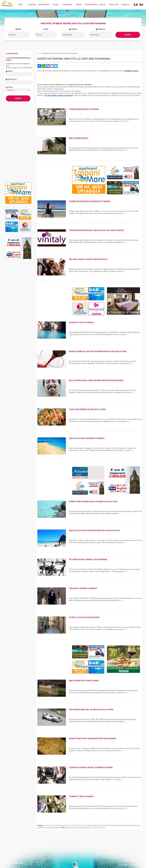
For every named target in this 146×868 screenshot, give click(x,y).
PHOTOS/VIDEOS (91, 5)
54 (52, 828)
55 (55, 828)
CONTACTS (126, 5)
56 (57, 828)
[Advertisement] (18, 143)
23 (84, 826)
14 (65, 826)
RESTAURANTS (44, 5)
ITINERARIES (67, 5)
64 (78, 828)
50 (43, 828)
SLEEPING (32, 5)
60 (69, 828)
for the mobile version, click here (59, 95)
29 (98, 826)
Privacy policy (134, 865)
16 (69, 826)
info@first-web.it (131, 71)
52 (48, 828)
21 (79, 826)
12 (60, 826)
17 (71, 826)
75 (102, 828)
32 (104, 826)
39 (120, 826)
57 (59, 828)
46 (137, 826)
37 (116, 826)
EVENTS (102, 5)
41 (125, 826)
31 (102, 826)
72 (95, 828)
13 (63, 826)
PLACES (55, 5)
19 (75, 826)
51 (45, 828)
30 (100, 826)
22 (82, 826)
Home (39, 53)
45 (135, 826)
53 (50, 828)
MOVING (79, 5)
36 (114, 826)
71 (93, 828)
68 (87, 828)
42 (127, 826)
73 (98, 828)
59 (66, 828)
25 (89, 826)
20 (77, 826)
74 (100, 828)
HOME (20, 5)
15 (67, 826)
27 (93, 826)
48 (38, 828)
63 (75, 828)
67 (84, 828)
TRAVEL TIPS (114, 5)
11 (59, 826)
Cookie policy (123, 865)
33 (107, 826)
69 (89, 828)
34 (109, 826)
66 (82, 828)
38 (118, 826)
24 (86, 826)
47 (139, 826)
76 (104, 828)
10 (57, 826)
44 (132, 826)
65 (80, 828)
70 (91, 828)
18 (73, 826)
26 (91, 826)
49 (41, 828)
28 (95, 826)
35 (111, 826)
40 (123, 826)
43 (130, 826)
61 (71, 828)
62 (73, 828)
